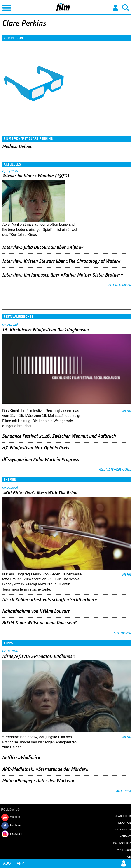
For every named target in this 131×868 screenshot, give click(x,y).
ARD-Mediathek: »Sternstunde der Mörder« (45, 769)
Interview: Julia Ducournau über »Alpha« (43, 248)
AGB (128, 857)
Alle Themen (122, 633)
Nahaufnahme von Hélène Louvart (36, 611)
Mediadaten (123, 830)
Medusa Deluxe (17, 147)
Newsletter (123, 816)
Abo (7, 863)
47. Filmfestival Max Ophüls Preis (36, 448)
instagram (16, 834)
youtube (15, 817)
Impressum (124, 850)
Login (115, 8)
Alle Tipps (124, 791)
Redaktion (124, 823)
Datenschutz (122, 843)
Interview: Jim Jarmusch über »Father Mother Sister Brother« (63, 275)
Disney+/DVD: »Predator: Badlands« (39, 657)
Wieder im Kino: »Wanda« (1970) (36, 176)
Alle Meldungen (120, 285)
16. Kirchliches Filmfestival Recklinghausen (46, 330)
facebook (16, 825)
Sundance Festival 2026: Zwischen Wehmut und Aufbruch (59, 436)
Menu (6, 7)
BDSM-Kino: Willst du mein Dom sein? (40, 623)
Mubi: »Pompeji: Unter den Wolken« (38, 781)
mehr (127, 411)
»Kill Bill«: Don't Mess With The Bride (40, 493)
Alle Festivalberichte (115, 470)
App (20, 863)
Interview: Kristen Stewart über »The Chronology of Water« (61, 261)
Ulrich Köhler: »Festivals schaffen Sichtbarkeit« (50, 600)
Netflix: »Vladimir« (21, 758)
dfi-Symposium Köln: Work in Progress (41, 460)
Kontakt (125, 836)
